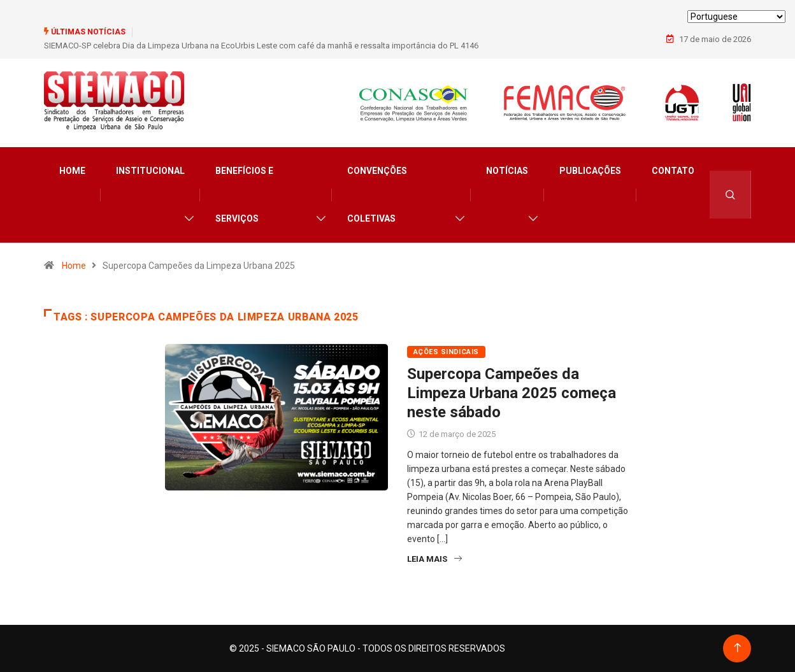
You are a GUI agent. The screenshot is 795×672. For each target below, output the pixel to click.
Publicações (590, 171)
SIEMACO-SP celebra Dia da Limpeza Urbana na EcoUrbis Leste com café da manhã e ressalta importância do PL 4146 (261, 46)
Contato (673, 171)
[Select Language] (736, 17)
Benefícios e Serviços (244, 195)
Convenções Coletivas (377, 195)
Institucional (150, 171)
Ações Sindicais (446, 352)
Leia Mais (434, 559)
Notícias (507, 171)
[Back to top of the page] (737, 648)
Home (72, 171)
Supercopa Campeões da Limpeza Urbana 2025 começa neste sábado (512, 393)
